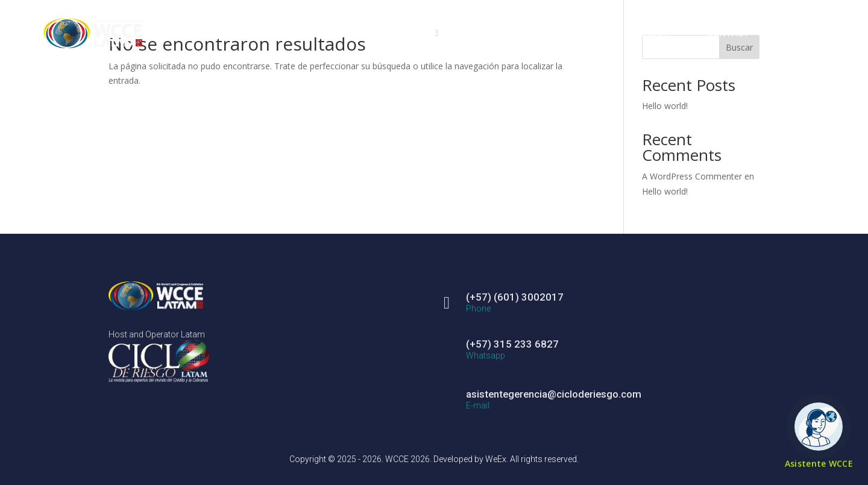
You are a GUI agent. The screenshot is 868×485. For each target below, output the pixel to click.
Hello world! (665, 106)
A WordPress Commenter (692, 176)
